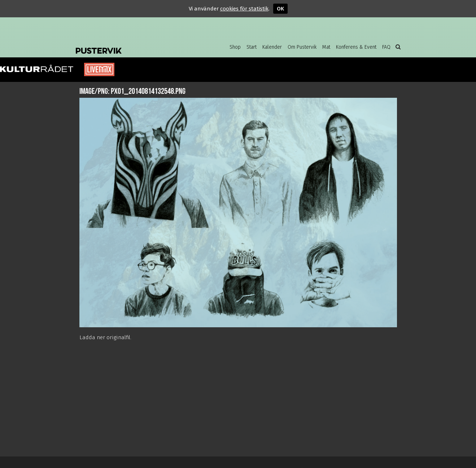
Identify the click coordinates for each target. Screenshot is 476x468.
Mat (326, 47)
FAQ (386, 47)
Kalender (272, 47)
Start (252, 47)
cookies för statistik (244, 9)
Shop (235, 47)
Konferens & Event (356, 47)
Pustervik (134, 45)
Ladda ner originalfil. (105, 337)
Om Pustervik (302, 47)
